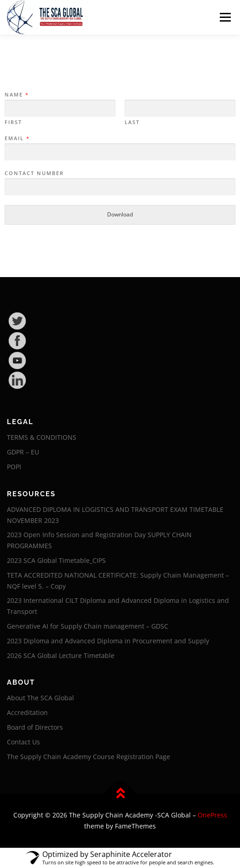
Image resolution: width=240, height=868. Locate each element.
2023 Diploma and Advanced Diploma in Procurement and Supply (108, 641)
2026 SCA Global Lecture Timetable (61, 655)
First (13, 122)
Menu (224, 17)
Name (16, 95)
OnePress (212, 815)
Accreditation (27, 712)
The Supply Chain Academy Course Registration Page (89, 757)
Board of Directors (35, 727)
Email (17, 138)
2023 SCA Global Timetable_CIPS (56, 560)
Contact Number (34, 173)
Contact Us (23, 742)
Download (120, 214)
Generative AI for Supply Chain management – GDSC (88, 626)
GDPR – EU (23, 452)
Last (132, 122)
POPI (14, 467)
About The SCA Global (40, 698)
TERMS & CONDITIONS (42, 437)
